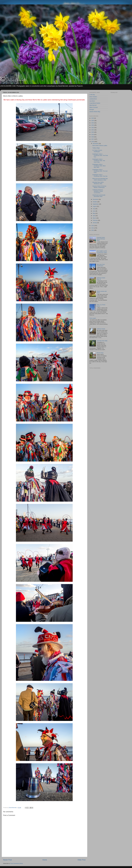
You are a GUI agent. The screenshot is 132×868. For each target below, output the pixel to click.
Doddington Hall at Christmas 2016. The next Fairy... (100, 171)
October (95, 202)
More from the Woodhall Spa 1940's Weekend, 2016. (100, 179)
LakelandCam (93, 99)
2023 (93, 125)
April (94, 216)
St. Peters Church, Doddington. (97, 151)
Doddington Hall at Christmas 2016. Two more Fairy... (99, 161)
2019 (93, 135)
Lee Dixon (92, 101)
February (95, 220)
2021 (93, 130)
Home (45, 860)
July (94, 209)
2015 (93, 226)
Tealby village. (96, 148)
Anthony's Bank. (101, 329)
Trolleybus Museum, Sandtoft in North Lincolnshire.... (98, 191)
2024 (93, 123)
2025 (93, 121)
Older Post (82, 860)
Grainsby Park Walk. (102, 341)
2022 (93, 128)
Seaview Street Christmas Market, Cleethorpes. (99, 187)
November (96, 199)
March (95, 218)
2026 (93, 118)
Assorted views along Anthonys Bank (101, 239)
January (95, 223)
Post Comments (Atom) (17, 863)
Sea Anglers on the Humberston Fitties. (102, 252)
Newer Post (7, 860)
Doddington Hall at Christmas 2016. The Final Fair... (100, 155)
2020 (93, 132)
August (95, 206)
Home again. (93, 318)
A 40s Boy (92, 95)
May (94, 213)
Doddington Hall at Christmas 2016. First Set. (100, 175)
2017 (93, 139)
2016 (93, 142)
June (94, 211)
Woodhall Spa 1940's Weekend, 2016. (98, 183)
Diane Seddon (93, 97)
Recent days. (100, 353)
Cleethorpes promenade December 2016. (99, 196)
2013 (93, 230)
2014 (93, 228)
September (96, 204)
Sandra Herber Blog (95, 112)
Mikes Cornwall (94, 107)
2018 (93, 137)
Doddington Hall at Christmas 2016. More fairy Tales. (99, 166)
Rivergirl (92, 109)
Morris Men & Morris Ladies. (100, 146)
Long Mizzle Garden (95, 103)
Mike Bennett (93, 105)
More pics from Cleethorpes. (101, 265)
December (96, 143)
